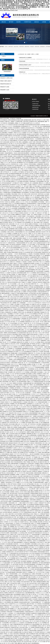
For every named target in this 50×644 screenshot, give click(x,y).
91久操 (37, 153)
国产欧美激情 (29, 423)
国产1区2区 (27, 441)
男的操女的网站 (35, 539)
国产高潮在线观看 (21, 410)
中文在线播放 (3, 399)
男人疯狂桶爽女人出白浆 (13, 315)
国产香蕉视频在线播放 (43, 325)
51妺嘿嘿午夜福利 (32, 590)
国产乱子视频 (42, 539)
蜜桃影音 (15, 383)
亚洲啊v (38, 167)
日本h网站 (33, 538)
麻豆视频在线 (36, 328)
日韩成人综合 (17, 522)
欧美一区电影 (18, 205)
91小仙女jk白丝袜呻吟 (5, 631)
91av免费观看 (3, 389)
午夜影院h (7, 311)
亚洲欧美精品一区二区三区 (40, 475)
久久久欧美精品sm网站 (23, 533)
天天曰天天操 (16, 296)
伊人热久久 (30, 328)
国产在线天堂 (7, 328)
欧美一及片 (32, 199)
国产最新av (33, 192)
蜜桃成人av (29, 306)
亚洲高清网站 (4, 133)
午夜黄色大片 (35, 185)
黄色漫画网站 (47, 276)
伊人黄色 (11, 213)
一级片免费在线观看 (28, 339)
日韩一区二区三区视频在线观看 (29, 580)
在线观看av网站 (23, 306)
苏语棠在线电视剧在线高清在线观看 (33, 125)
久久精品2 (15, 487)
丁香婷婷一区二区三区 (32, 233)
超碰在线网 (23, 459)
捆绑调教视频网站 (42, 240)
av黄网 (45, 322)
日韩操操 (42, 394)
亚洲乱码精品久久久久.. (24, 489)
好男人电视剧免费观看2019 (35, 405)
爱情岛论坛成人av (5, 219)
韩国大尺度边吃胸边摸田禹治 (17, 462)
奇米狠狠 (9, 252)
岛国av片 (39, 345)
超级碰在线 (39, 243)
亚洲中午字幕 (35, 150)
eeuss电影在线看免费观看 (30, 564)
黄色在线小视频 (8, 568)
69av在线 (33, 355)
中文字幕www (21, 140)
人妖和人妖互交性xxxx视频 (6, 501)
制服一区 (34, 213)
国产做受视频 (41, 202)
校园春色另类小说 (21, 342)
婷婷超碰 (9, 438)
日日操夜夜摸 (8, 197)
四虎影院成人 (17, 520)
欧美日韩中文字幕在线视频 (19, 125)
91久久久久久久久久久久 (12, 345)
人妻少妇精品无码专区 (26, 175)
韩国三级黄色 (4, 167)
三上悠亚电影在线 (9, 268)
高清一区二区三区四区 (32, 265)
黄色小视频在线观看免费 (41, 188)
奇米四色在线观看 (33, 552)
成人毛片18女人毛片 (33, 205)
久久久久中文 (42, 451)
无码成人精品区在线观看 (23, 528)
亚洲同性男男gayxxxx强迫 (7, 309)
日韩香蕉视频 (28, 615)
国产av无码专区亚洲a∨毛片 (13, 298)
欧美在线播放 (40, 416)
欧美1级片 (43, 487)
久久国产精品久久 (45, 500)
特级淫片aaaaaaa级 (24, 389)
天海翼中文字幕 (13, 534)
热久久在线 (9, 389)
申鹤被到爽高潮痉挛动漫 (18, 624)
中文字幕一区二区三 (17, 270)
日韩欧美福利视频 (23, 265)
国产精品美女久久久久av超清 (11, 426)
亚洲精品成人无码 (24, 235)
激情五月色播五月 (14, 216)
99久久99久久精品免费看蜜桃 (29, 232)
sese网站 (34, 374)
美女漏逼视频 (10, 435)
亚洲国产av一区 (9, 564)
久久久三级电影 (38, 453)
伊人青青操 (8, 484)
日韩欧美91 (18, 290)
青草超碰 (4, 246)
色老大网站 (39, 293)
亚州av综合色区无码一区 (10, 331)
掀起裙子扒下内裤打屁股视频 (39, 274)
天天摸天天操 (20, 534)
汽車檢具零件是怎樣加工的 (5, 84)
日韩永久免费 (6, 437)
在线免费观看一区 (27, 336)
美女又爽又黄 (13, 244)
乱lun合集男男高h (9, 330)
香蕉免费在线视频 (13, 574)
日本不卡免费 (42, 137)
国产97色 (7, 534)
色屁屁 (22, 520)
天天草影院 (19, 610)
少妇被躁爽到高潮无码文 (8, 430)
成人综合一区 (34, 336)
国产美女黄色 (35, 227)
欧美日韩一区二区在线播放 (33, 596)
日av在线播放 (40, 372)
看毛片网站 (29, 440)
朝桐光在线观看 (10, 446)
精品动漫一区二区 (28, 213)
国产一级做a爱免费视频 (18, 355)
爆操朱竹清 (42, 462)
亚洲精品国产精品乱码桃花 (31, 401)
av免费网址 (24, 427)
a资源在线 (5, 315)
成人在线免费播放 (8, 170)
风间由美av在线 (46, 355)
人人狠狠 (9, 218)
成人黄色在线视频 (37, 252)
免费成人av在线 (42, 407)
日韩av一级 (43, 538)
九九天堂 (12, 561)
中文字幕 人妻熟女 (4, 582)
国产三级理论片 (21, 183)
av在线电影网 (23, 246)
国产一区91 (10, 296)
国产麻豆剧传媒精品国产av (28, 516)
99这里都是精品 (13, 610)
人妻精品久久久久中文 (30, 197)
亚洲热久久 (21, 315)
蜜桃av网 (29, 525)
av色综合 (18, 560)
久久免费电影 (3, 180)
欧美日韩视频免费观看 (25, 451)
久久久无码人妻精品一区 (32, 244)
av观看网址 (43, 330)
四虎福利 (7, 547)
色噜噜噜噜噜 (5, 391)
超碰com (40, 481)
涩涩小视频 (23, 287)
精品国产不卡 (43, 268)
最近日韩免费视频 (18, 437)
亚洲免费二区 (3, 358)
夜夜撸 (3, 468)
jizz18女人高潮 (12, 412)
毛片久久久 (28, 296)
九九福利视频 (3, 278)
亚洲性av (17, 492)
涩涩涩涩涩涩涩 (13, 423)
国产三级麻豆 (21, 189)
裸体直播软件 (38, 197)
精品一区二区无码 (5, 188)
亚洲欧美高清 (7, 627)
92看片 (28, 380)
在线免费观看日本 (24, 207)
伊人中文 (8, 401)
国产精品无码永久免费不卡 (14, 199)
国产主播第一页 (30, 246)
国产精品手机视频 (36, 508)
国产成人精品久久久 (14, 623)
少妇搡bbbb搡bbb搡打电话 (28, 383)
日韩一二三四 (34, 615)
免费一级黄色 (33, 582)
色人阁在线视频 (40, 129)
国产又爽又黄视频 (24, 301)
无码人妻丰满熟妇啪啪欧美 (21, 404)
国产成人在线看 (29, 243)
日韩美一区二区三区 (4, 356)
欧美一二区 (41, 602)
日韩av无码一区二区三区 (44, 208)
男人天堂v (2, 282)
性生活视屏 (13, 509)
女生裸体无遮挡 (17, 210)
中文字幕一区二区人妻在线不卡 (17, 375)
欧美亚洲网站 (44, 204)
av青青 (22, 151)
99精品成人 (39, 393)
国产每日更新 (14, 241)
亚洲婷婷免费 (43, 254)
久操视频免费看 (40, 164)
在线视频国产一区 (43, 175)
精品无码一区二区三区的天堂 (32, 208)
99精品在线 (29, 361)
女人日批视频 (23, 133)
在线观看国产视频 (31, 331)
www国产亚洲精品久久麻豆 (11, 256)
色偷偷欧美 (11, 575)
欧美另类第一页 (5, 553)
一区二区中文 (4, 542)
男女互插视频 (32, 609)
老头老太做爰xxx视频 (34, 148)
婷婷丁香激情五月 (27, 341)
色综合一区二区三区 (18, 626)
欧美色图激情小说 (21, 230)
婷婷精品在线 (4, 189)
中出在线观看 (23, 136)
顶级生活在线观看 (4, 136)
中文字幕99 (42, 259)
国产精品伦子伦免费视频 (34, 226)
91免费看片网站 (4, 254)
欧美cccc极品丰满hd (10, 514)
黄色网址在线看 (6, 177)
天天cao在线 (43, 186)
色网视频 (34, 419)
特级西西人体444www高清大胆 (27, 128)
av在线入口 (7, 604)
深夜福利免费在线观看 (43, 402)
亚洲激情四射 (3, 290)
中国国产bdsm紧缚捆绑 (32, 290)
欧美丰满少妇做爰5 (25, 300)
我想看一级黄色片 (14, 263)
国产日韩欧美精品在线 (15, 207)
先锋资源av (40, 155)
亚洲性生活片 (13, 262)
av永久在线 (41, 133)
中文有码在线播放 (13, 323)
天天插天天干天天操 (10, 279)
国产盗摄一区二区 (5, 323)
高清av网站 (22, 638)
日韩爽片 (26, 226)
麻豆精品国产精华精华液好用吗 (7, 317)
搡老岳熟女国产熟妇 (26, 155)
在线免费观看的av (15, 389)
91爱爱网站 (16, 347)
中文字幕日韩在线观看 (29, 311)
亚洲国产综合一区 (36, 352)
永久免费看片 (24, 292)
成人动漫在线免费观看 (25, 377)
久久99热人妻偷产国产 (14, 579)
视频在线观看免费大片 (6, 293)
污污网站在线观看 (34, 637)
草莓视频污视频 (14, 353)
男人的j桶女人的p (32, 399)
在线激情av (21, 213)
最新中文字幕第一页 (13, 394)
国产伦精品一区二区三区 (10, 393)
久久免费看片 (29, 282)
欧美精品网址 (27, 493)
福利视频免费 (12, 229)
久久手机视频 (21, 237)
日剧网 (13, 415)
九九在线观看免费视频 (15, 131)
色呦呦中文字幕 (32, 256)
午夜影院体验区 (32, 181)
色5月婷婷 (12, 185)
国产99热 (43, 408)
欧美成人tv (44, 396)
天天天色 (26, 289)
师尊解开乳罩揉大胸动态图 (15, 276)
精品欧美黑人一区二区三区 (19, 544)
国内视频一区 (37, 360)
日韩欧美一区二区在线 (8, 634)
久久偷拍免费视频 (30, 136)
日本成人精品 (13, 421)
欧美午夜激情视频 (34, 240)
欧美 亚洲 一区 (19, 320)
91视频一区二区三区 (26, 350)
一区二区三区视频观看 (22, 586)
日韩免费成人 (24, 276)
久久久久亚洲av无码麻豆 (33, 418)
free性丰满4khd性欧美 (17, 479)
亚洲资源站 (13, 516)
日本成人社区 (28, 202)
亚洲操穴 (31, 503)
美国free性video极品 (4, 174)
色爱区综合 (37, 506)
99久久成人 (36, 189)
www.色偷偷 (47, 194)
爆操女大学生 (27, 140)
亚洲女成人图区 (27, 194)
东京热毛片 (41, 185)
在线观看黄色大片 (46, 142)
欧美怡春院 (7, 610)
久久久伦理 (44, 574)
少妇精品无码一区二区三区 (18, 512)
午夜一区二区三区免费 (34, 621)
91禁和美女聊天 (31, 464)
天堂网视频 (47, 290)
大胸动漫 (31, 309)
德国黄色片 (40, 471)
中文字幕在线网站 (33, 598)
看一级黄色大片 (22, 527)
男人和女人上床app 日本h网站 (9, 215)
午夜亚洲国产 (6, 369)
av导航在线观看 (14, 363)
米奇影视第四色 (16, 246)
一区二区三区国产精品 (45, 331)
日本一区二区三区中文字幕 (17, 137)
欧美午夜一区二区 (31, 467)
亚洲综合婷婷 (44, 166)
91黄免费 (43, 308)
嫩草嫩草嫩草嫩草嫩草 (21, 369)
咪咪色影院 (21, 156)
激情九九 (16, 172)
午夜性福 (15, 635)
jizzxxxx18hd (37, 575)
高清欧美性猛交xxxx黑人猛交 (18, 196)
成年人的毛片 (9, 158)
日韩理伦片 (24, 215)
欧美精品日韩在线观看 (25, 486)
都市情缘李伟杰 (23, 432)
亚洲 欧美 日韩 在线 (46, 235)
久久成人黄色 (5, 629)
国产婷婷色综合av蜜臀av (19, 441)
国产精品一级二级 (19, 279)
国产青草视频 (30, 371)
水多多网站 (32, 159)
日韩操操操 (3, 240)
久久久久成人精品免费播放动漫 (25, 352)
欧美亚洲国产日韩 (42, 382)
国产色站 (26, 453)
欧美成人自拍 (47, 394)
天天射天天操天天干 (40, 542)
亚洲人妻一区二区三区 (15, 490)
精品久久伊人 (8, 137)
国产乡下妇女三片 (32, 591)
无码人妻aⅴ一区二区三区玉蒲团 (35, 445)
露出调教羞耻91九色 (21, 163)
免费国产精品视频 (27, 137)
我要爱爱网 (29, 434)
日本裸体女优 (35, 471)
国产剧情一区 (21, 347)
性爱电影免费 (22, 634)
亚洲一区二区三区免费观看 (40, 629)
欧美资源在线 (26, 315)
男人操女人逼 (34, 322)
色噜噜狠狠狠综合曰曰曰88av (28, 348)
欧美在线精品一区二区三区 (37, 319)
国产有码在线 (19, 328)
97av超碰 (4, 563)
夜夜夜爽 (10, 348)
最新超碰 (11, 443)
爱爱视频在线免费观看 (41, 582)
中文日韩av (38, 353)
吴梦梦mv (45, 456)
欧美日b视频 (4, 478)
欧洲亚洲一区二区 (12, 211)
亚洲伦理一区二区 (9, 402)
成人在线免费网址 (7, 159)
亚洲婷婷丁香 (28, 304)
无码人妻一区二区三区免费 (7, 569)
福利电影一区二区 (4, 348)
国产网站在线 (3, 473)
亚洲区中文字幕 (17, 300)
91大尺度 (37, 460)
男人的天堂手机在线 (37, 530)
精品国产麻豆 (7, 200)
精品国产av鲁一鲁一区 (29, 323)
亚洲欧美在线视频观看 (44, 460)
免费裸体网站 (29, 150)
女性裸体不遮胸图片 (22, 216)
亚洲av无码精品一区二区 (30, 438)
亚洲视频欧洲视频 (43, 158)
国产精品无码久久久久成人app (38, 410)
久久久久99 (33, 320)
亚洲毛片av (42, 501)
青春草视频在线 (16, 295)
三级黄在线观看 (33, 500)
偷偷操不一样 (13, 369)
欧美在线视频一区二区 (32, 550)
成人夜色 (37, 369)
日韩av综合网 (6, 216)
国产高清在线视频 (10, 470)
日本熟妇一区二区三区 (11, 227)
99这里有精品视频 (38, 358)
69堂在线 (26, 164)
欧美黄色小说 (7, 516)
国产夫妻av (4, 227)
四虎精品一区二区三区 (29, 342)
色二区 (37, 577)
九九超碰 (30, 185)
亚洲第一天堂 (30, 215)
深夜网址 (22, 148)
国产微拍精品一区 (36, 224)
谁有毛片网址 (26, 268)
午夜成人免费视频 (9, 371)
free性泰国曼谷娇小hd (28, 446)
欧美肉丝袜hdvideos (25, 553)
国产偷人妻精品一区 (35, 172)
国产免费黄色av (26, 170)
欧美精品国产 (19, 244)
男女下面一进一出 (7, 267)
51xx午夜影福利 (35, 440)
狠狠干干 (48, 451)
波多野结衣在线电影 (40, 210)
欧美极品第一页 (15, 197)
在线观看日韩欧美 (7, 192)
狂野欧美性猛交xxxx (4, 144)
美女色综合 (45, 533)
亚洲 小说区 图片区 (17, 372)
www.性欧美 (33, 151)
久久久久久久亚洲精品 (45, 178)
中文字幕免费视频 (16, 151)
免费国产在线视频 (34, 140)
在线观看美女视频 (43, 174)
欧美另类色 (26, 256)
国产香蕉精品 (33, 344)
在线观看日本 (38, 161)
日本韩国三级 (16, 435)
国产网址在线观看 (4, 237)
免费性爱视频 (33, 542)
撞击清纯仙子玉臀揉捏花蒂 (39, 545)
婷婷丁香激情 (19, 516)
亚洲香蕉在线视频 (41, 265)
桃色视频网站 (43, 448)
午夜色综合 (15, 476)
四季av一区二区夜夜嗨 (43, 246)
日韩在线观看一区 (29, 219)
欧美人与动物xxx (22, 282)
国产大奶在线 (32, 279)
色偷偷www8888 (39, 289)
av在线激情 (39, 520)
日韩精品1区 (19, 386)
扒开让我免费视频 (30, 163)
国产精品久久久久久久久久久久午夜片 (30, 211)
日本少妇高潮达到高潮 (21, 333)
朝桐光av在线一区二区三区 (23, 457)
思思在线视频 (3, 279)
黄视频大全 (9, 180)
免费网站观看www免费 (35, 330)
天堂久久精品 (28, 221)
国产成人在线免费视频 (20, 506)
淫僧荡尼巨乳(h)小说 (46, 252)
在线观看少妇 (45, 320)
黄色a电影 (30, 533)
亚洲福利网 (24, 440)
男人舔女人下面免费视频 (11, 226)
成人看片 (48, 330)
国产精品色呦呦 (30, 484)
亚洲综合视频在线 (14, 140)
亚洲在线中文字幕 (17, 443)
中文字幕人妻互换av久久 (7, 350)
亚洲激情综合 (26, 309)
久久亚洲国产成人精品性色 (11, 273)
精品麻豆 (12, 454)
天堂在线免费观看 (40, 181)
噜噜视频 (14, 333)
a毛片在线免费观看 (33, 300)
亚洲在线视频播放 (31, 270)
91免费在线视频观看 (19, 599)
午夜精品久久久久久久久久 (7, 126)
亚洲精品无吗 (35, 586)
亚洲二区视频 (16, 259)
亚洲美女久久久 (7, 131)
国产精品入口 (24, 270)
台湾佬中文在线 (21, 312)
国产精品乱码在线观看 (32, 292)
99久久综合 (42, 489)
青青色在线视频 (25, 205)
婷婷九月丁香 (17, 133)
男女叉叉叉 (46, 427)
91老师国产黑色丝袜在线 (41, 192)
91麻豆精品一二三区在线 (13, 254)
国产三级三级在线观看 (39, 271)
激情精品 (43, 345)
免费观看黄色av (29, 345)
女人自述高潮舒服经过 (16, 147)
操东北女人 (14, 178)
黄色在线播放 (37, 191)
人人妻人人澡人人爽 (27, 227)
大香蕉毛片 (15, 590)
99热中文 (15, 618)
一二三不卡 (41, 284)
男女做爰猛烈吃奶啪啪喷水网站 (16, 174)
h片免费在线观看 (42, 607)
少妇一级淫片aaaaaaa (40, 557)
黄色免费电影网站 (17, 126)
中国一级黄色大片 (42, 177)
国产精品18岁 (28, 172)
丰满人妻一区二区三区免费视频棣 (18, 271)
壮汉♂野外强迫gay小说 (39, 323)
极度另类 (12, 188)
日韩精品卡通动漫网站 (8, 156)
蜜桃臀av (36, 246)
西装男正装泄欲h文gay (41, 273)
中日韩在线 (35, 238)
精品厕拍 (29, 134)
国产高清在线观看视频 (30, 519)
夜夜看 (42, 352)
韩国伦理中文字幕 (13, 413)
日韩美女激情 (39, 142)
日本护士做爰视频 (42, 227)
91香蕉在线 (27, 183)
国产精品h (38, 580)
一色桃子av (47, 202)
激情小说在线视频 (34, 522)
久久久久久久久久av (29, 251)
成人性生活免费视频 (42, 207)
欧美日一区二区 (37, 229)
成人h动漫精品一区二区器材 (7, 489)
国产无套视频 (21, 453)
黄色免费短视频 (47, 185)
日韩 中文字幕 (45, 216)
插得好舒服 (34, 145)
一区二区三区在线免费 (29, 237)
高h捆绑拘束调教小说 (20, 219)
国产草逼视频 (41, 326)
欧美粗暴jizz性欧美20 (29, 139)
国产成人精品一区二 (27, 534)
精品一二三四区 (37, 219)
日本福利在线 (15, 519)
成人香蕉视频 (43, 257)
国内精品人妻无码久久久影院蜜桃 (14, 175)
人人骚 (30, 454)
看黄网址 (6, 593)
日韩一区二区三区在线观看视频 (25, 448)
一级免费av (10, 360)
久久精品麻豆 (24, 262)
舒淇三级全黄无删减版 (14, 306)
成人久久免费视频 (8, 615)
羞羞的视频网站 (35, 202)
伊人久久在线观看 (10, 139)
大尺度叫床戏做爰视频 (22, 353)
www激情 (5, 199)
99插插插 (36, 382)
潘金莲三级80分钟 (30, 511)
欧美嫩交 (25, 356)
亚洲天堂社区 (38, 432)
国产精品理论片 (35, 375)
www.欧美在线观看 (35, 134)
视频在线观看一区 (9, 210)
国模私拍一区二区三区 (34, 170)
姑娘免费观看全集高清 (44, 241)
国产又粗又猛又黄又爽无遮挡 (14, 591)
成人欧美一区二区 (4, 125)
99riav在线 (28, 284)
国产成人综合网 (46, 278)
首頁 (26, 54)
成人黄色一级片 (17, 169)
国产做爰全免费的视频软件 (18, 542)
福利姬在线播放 (25, 437)
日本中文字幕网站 (40, 151)
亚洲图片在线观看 (22, 380)
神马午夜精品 (26, 279)
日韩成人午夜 (47, 134)
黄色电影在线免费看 (36, 306)
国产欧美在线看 (24, 131)
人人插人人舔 (27, 218)
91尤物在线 (32, 443)
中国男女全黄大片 (4, 235)
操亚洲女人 (34, 129)
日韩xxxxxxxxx (7, 508)
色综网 (46, 133)
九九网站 (38, 204)
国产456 (47, 210)
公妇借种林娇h (3, 612)
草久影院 (7, 432)
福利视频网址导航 (45, 523)
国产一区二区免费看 (21, 423)
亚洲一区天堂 (21, 197)
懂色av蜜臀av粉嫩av (41, 528)
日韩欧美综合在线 (5, 185)
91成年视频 (39, 424)
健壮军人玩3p (19, 558)
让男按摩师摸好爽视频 (39, 367)
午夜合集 (2, 393)
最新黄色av (35, 407)
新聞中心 (4, 56)
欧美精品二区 (12, 391)
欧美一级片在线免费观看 (5, 375)
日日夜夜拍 (10, 128)
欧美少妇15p (39, 235)
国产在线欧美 (7, 363)
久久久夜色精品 (38, 348)
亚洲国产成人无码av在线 (10, 344)
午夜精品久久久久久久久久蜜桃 (38, 366)
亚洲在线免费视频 (19, 232)
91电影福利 (27, 638)
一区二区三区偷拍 (23, 366)
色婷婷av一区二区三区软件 (13, 281)
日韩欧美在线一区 (43, 632)
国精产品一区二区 (8, 319)
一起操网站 (35, 416)
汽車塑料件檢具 (28, 22)
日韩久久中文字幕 (38, 478)
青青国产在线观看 (34, 177)
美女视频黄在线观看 (23, 281)
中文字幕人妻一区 (35, 175)
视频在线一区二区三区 (29, 360)
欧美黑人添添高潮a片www (33, 131)
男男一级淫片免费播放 (19, 517)
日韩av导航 (5, 296)
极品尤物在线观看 (35, 137)
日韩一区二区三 (8, 241)
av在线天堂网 (43, 426)
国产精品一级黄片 (7, 155)
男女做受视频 (21, 241)
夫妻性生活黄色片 (11, 232)
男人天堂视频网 (18, 415)
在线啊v (43, 197)
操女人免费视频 (46, 289)
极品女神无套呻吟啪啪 (16, 180)
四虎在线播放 (34, 544)
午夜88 (27, 634)
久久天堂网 (30, 278)
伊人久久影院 (46, 334)
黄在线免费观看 (19, 412)
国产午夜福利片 (26, 174)
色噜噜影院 (39, 500)
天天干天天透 (29, 133)
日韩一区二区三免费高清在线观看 (37, 196)
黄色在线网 (21, 285)
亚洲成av (39, 626)
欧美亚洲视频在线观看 (22, 273)
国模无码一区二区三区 (22, 167)
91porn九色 (10, 486)
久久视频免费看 (3, 598)
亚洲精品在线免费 (38, 311)
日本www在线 (21, 493)
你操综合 (47, 629)
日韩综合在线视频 (30, 358)
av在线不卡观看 (32, 142)
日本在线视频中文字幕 (40, 564)
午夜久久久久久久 (15, 364)
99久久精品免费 (43, 304)
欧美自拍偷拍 (26, 181)
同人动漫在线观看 (10, 495)
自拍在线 (38, 538)
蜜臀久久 (33, 161)
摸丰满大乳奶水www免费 (7, 301)
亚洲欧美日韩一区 (35, 284)
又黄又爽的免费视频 (26, 161)
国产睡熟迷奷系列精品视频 (21, 331)
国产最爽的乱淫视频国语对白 (21, 204)
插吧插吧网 (16, 489)
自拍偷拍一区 (22, 296)
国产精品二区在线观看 (34, 174)
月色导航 (24, 386)
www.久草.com (20, 256)
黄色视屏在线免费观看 (20, 429)
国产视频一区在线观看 (34, 241)
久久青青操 (40, 334)
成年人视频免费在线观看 (41, 279)
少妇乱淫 (29, 643)
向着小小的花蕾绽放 (44, 222)
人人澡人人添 (29, 386)
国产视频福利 (13, 219)
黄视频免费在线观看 (29, 271)
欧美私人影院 (42, 281)
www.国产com (15, 615)
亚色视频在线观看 (21, 401)
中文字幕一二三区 (37, 389)
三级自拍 (41, 134)
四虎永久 (21, 191)
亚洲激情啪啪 (7, 638)
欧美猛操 (26, 402)
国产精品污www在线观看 (20, 374)
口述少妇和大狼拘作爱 (7, 512)
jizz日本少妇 (13, 328)
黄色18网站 (40, 522)
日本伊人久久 (11, 204)
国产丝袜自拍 (14, 484)
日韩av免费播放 (14, 401)
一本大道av (32, 315)
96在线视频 (45, 358)
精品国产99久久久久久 (45, 580)
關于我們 (11, 22)
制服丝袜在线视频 (30, 473)
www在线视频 (14, 208)
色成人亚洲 (22, 218)
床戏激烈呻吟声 (10, 397)
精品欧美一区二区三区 (27, 238)
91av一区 (6, 383)
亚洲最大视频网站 (39, 199)
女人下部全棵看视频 (17, 348)
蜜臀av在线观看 (44, 167)
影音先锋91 (18, 547)
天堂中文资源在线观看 (5, 142)
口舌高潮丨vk (21, 263)
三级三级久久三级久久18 (45, 536)
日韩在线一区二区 (29, 429)
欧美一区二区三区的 (21, 426)
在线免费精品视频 (43, 441)
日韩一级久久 (35, 333)
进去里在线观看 (9, 287)
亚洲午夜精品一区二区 (33, 402)
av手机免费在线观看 (13, 457)
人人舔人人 (34, 571)
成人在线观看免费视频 (39, 385)
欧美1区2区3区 (34, 194)
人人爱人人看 (39, 320)
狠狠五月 (3, 158)
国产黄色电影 (5, 222)
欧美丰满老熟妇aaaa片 (27, 574)
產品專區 (19, 22)
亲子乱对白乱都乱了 (10, 290)
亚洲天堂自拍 (8, 145)
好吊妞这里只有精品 (14, 434)
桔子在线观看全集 (15, 601)
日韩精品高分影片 (6, 191)
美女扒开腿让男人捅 (35, 462)
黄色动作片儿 (9, 487)
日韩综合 (42, 454)
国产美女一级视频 (6, 427)
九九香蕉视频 (7, 129)
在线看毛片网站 (34, 155)
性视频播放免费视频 (42, 613)
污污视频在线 (36, 133)
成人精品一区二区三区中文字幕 (15, 144)
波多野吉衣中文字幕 (14, 142)
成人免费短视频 (31, 166)
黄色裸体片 (26, 293)
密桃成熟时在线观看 (39, 627)
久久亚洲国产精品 (8, 536)
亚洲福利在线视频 (34, 493)
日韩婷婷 (2, 402)
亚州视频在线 (24, 200)
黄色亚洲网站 (39, 216)
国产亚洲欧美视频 (42, 244)
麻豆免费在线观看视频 (22, 134)
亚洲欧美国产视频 (17, 330)
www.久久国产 (42, 333)
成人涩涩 (15, 134)
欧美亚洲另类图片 (42, 163)
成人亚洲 (25, 371)
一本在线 (35, 230)
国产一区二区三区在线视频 (11, 284)
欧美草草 (36, 163)
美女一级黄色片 (30, 385)
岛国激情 (18, 555)
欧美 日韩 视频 (44, 224)
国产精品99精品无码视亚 (27, 180)
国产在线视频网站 (22, 434)
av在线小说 (31, 191)
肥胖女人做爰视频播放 (24, 142)
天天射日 (12, 249)
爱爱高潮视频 (40, 427)
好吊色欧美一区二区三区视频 (41, 263)
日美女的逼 (11, 629)
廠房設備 (37, 22)
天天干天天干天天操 (44, 301)
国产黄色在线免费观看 (12, 167)
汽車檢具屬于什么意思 (5, 90)
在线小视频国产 (24, 185)
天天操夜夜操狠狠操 (44, 248)
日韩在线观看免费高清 (12, 478)
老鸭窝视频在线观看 (18, 257)
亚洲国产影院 (29, 419)
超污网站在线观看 (19, 166)
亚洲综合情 (37, 536)
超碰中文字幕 (17, 561)
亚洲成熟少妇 (5, 412)
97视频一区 (22, 430)
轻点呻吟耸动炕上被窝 (24, 604)
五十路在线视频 (43, 159)
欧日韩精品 (17, 249)
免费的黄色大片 (45, 473)
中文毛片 (8, 326)
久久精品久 (21, 164)
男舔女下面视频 (27, 462)
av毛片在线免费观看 (27, 222)
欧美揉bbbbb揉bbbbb (32, 204)
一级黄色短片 (13, 497)
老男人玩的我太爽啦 (10, 224)
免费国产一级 (24, 325)
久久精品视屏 (3, 345)
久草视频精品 (12, 388)
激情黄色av (42, 505)
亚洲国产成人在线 (35, 304)
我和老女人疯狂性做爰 (45, 342)
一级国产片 (22, 249)
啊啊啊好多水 (18, 215)
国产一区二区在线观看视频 (27, 147)
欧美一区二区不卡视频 (45, 508)
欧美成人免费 (10, 246)
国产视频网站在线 (6, 366)
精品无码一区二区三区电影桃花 (15, 222)
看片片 (17, 527)
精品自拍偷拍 (33, 558)
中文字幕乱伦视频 (36, 186)
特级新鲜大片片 (15, 361)
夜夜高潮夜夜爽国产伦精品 (43, 145)
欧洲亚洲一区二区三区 (11, 320)
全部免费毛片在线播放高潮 (31, 613)
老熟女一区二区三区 (26, 330)
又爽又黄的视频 (32, 479)
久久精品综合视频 (16, 377)
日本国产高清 (10, 259)
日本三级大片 (21, 323)
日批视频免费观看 (20, 311)
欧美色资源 (2, 210)
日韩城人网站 (3, 632)
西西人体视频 (23, 210)
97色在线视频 (36, 254)
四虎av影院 (41, 140)
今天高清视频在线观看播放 (19, 612)
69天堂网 (8, 181)
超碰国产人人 (31, 629)
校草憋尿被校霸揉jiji (28, 156)
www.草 (47, 230)
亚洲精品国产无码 (28, 416)
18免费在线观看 (16, 265)
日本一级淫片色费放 (35, 222)
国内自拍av (9, 377)
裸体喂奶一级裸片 (5, 434)
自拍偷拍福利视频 (16, 319)
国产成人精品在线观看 (18, 268)
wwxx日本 (41, 150)
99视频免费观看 (36, 200)
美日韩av (47, 281)
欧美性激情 (3, 441)
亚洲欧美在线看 (42, 375)
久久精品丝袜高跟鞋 (45, 363)
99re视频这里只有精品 (34, 634)
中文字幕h (24, 150)
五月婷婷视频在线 (23, 557)
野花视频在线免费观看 (45, 506)
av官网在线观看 (17, 188)
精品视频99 (35, 326)
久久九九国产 (41, 377)
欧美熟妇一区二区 (24, 314)
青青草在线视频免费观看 (16, 460)
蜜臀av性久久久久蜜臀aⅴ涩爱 (41, 136)
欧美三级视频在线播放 (6, 221)
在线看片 (12, 304)
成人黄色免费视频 (8, 448)
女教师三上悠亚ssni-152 (8, 347)
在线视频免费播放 (22, 208)
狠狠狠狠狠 (11, 352)
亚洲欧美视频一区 (20, 240)
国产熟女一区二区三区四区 (15, 150)
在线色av (27, 500)
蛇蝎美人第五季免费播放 (15, 396)
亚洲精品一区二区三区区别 (31, 527)
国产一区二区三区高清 (44, 315)
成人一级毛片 (6, 574)
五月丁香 (24, 583)
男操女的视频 (14, 194)
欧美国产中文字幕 (15, 159)
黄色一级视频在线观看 (7, 459)
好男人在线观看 (14, 427)
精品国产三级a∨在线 (26, 397)
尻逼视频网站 (19, 408)
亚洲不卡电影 (42, 440)
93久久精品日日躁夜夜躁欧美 (36, 298)
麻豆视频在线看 (22, 519)
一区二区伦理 (37, 268)
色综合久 (35, 243)
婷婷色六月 (35, 541)
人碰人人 (25, 166)
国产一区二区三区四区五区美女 (12, 557)
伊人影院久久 (15, 448)
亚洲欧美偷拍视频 (34, 377)
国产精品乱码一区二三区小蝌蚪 (22, 481)
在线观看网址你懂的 (6, 405)
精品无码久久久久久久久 (22, 278)
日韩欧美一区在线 (28, 285)
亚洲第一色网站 (13, 238)
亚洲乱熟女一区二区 (40, 256)
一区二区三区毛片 (20, 226)
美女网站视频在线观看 (34, 158)
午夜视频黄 (12, 404)
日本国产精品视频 (5, 276)
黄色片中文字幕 (17, 596)
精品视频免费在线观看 (10, 205)
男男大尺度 (29, 200)
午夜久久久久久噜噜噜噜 (44, 262)
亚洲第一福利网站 (4, 333)
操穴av (40, 577)
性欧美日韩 (40, 282)
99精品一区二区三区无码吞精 (27, 169)
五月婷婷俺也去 (34, 525)
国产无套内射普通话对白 (26, 129)
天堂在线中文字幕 (45, 232)
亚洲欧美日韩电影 (8, 270)
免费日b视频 (30, 281)
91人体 (21, 317)
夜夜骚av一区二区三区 (7, 151)
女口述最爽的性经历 (23, 464)
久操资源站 (30, 262)
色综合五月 (7, 580)
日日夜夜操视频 (8, 601)
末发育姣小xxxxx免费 (31, 210)
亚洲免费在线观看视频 (20, 500)
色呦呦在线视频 (15, 252)
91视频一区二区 (30, 382)
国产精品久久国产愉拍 (6, 274)
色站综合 (22, 367)
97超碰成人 (26, 148)
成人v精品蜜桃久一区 (44, 172)
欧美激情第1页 (38, 553)
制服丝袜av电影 (43, 221)
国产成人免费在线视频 (7, 505)
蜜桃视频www (30, 561)
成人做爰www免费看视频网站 (38, 459)
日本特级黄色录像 (41, 290)
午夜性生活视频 (25, 158)
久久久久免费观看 (21, 345)
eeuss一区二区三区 (39, 267)
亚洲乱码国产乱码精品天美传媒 (17, 289)
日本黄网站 (41, 169)
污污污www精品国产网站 (28, 252)
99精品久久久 (37, 514)
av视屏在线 (24, 467)
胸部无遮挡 (38, 232)
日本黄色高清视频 (35, 602)
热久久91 (29, 366)
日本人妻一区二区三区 (20, 224)
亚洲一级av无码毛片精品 (12, 493)
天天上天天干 (46, 631)
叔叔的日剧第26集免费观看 (23, 153)
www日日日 (8, 164)
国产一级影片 (37, 489)
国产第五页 (25, 454)
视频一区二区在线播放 (6, 341)
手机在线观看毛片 (17, 128)
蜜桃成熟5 (16, 602)
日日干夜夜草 (23, 465)
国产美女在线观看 (26, 320)
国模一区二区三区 (15, 218)
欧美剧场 (10, 196)
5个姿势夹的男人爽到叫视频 (25, 577)
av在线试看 (43, 125)
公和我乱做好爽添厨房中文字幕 (19, 449)
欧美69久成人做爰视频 (24, 199)
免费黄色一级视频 (25, 188)
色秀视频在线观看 (6, 451)
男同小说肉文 (38, 270)
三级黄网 (19, 287)
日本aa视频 (10, 550)
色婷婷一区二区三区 (42, 205)
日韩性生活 (18, 566)
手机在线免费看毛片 (26, 192)
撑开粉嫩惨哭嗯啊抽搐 (16, 192)
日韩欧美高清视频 (29, 230)
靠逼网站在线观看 (28, 599)
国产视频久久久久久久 (34, 421)
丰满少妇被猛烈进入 (7, 178)
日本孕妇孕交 (7, 289)
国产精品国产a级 (40, 399)
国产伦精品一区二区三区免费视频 (15, 161)
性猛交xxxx (16, 156)
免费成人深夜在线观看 (37, 574)
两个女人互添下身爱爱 (13, 237)
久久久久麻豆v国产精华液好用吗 (11, 282)
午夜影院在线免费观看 (21, 243)
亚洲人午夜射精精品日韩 (13, 189)
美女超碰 (8, 490)
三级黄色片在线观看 (38, 215)
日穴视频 (11, 355)
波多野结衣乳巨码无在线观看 (14, 235)
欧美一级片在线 (10, 339)
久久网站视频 (29, 145)
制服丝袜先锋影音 (27, 495)
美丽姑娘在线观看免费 (5, 475)
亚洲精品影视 (8, 312)
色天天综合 (36, 281)
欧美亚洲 (10, 333)
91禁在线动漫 (31, 478)
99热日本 (21, 495)
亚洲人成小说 (5, 213)
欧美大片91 (48, 440)
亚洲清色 (26, 391)
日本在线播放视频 (9, 544)
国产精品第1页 (9, 637)
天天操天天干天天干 (46, 303)
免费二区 (30, 594)
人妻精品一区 (47, 482)
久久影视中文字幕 (40, 616)
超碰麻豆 (9, 563)
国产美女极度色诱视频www (16, 248)
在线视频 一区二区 (16, 588)
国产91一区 (19, 421)
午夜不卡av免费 (17, 486)
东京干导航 (16, 430)
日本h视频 (15, 183)
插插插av (13, 145)
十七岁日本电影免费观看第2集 (20, 358)
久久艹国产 (46, 438)
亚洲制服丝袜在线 (6, 353)
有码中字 (10, 542)
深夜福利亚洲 (3, 224)
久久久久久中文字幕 (43, 211)
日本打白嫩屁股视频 (19, 378)
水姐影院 (33, 568)
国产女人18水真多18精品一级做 (39, 180)
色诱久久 (32, 601)
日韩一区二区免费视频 (32, 273)
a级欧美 (43, 635)
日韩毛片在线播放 (11, 429)
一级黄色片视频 (47, 347)
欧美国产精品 (8, 468)
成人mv (18, 465)
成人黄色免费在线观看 (13, 260)
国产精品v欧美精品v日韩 (6, 186)
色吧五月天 (31, 268)
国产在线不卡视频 (28, 186)
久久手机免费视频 (38, 128)
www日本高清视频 (14, 337)
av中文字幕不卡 (17, 314)
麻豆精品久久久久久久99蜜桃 (40, 378)
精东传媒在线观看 (4, 531)
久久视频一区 (36, 147)
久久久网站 (2, 287)
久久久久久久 (47, 233)
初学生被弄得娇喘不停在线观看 (18, 221)
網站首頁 (4, 22)
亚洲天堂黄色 (16, 634)
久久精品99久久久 (24, 475)
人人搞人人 (46, 372)
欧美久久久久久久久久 (30, 367)
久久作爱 (38, 426)
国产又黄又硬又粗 (13, 163)
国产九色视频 (25, 460)
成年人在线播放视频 (34, 183)
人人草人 (20, 574)
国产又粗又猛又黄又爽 (38, 339)
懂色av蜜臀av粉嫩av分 (20, 145)
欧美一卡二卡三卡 (29, 274)
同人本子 (41, 276)
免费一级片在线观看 (10, 257)
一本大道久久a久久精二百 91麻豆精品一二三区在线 (26, 393)
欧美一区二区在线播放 (19, 177)
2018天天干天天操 (25, 443)
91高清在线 (10, 125)
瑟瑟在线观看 (46, 391)
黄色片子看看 (14, 643)
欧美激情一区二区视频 (16, 274)
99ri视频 (37, 159)
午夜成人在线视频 (16, 582)
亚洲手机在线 (41, 194)
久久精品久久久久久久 (5, 304)
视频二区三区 (20, 356)
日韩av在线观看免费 (26, 456)
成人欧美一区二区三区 (14, 432)
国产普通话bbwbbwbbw (18, 446)
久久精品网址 (30, 254)
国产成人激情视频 (4, 196)
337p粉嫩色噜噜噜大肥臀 (35, 257)
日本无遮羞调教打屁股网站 (22, 178)
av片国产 (18, 344)
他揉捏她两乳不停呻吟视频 (42, 495)
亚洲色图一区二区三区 (22, 484)
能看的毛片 (37, 237)
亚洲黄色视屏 (14, 528)
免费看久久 (30, 508)
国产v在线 (29, 319)
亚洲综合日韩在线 (23, 259)
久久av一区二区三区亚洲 (44, 596)
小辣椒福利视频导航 (9, 153)
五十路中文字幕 (35, 337)
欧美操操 (42, 237)
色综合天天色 (16, 317)
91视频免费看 (26, 575)
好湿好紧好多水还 (16, 148)
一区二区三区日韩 (22, 407)
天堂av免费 (36, 259)
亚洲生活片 (25, 572)
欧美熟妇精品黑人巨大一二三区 (28, 126)
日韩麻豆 (7, 244)
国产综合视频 (12, 481)
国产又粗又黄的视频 (38, 516)
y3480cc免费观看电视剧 (25, 159)
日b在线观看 (35, 599)
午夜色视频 (13, 200)
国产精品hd (45, 605)
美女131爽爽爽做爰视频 (45, 126)
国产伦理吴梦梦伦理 (16, 511)
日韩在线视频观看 (17, 594)
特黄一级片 (37, 126)
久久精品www (31, 498)
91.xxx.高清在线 (36, 285)
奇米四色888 (27, 260)
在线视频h (29, 364)
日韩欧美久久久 (43, 147)
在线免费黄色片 (28, 337)
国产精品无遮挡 (27, 151)
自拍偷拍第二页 (7, 325)
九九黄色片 (36, 503)
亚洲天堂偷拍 (32, 144)
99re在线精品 (24, 561)
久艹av (32, 610)
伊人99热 (31, 489)
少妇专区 (21, 492)
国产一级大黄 (40, 322)
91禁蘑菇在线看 (45, 161)
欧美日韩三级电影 (4, 211)
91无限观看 (6, 555)
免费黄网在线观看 (39, 438)
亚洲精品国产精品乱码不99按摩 (7, 292)
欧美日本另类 (25, 415)
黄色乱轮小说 (25, 408)
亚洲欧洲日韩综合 (12, 243)
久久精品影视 (3, 487)
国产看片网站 (40, 314)
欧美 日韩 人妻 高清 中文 (43, 437)
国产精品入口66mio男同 (28, 229)
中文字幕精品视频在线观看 (35, 380)
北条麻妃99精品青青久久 (18, 402)
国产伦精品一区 (33, 604)
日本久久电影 (21, 260)
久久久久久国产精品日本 (36, 303)
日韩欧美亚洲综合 (39, 443)
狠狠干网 (14, 287)
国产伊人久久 (6, 262)
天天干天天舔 (7, 322)
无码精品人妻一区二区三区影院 (28, 569)
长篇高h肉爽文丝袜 (27, 476)
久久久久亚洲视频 (26, 372)
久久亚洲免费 (15, 233)
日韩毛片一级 (37, 178)
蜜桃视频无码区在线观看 (29, 263)
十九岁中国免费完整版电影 (10, 572)
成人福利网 (20, 181)
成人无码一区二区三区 (23, 233)
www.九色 (29, 586)
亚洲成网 (20, 427)
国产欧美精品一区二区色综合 (42, 144)
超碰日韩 (2, 336)
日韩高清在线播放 (32, 164)
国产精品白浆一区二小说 (9, 172)
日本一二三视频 (18, 503)
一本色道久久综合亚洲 (34, 248)
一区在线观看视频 (38, 139)
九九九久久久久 (26, 248)
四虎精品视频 (44, 306)
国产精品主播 (25, 479)
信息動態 (29, 54)
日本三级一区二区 (35, 221)
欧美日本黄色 (16, 598)
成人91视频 (31, 178)
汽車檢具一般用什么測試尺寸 (6, 81)
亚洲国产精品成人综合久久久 (15, 538)
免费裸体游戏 (23, 267)
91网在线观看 (10, 612)
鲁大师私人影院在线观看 (19, 139)
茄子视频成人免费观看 (34, 412)
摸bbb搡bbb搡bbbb (23, 254)
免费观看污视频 (10, 169)
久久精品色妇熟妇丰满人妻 (14, 553)
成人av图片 (31, 408)
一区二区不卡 (17, 367)
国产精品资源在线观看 (16, 155)
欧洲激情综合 (27, 240)
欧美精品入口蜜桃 (23, 385)
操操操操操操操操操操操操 (39, 309)
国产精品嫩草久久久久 (17, 170)
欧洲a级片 (41, 153)
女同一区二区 (29, 449)
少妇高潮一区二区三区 (29, 249)
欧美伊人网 (9, 148)
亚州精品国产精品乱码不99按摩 (27, 308)
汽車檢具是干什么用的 (5, 87)
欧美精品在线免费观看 (27, 571)
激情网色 (37, 492)
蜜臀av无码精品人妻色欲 (11, 278)
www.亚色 (4, 320)
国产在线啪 (16, 352)
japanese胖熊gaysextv (5, 605)
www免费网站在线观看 (8, 635)
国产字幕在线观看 (36, 156)
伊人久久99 (45, 311)
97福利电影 (47, 238)
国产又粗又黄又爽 (46, 356)
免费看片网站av (32, 188)
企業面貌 (44, 22)
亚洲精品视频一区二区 (17, 536)
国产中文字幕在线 (12, 408)
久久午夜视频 (28, 410)
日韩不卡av (7, 140)
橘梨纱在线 (20, 505)
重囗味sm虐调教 (28, 224)
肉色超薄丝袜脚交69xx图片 (25, 602)
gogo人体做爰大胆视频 (5, 525)
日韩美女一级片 (15, 399)
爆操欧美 (13, 419)
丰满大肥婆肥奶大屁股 (9, 602)
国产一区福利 (6, 150)
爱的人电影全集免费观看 (23, 609)
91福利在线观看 (37, 487)
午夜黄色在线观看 (16, 459)
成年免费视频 (19, 227)
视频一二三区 (43, 364)
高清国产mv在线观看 (44, 464)
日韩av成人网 (12, 566)
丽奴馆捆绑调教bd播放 (39, 287)
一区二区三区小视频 (34, 607)
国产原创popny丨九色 (15, 308)
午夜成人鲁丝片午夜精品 (10, 541)
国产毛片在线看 (10, 632)
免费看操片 (48, 397)
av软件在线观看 (4, 128)
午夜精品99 (12, 177)
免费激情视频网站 (19, 640)
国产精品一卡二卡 (43, 412)
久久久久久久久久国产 (35, 341)
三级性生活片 (39, 213)
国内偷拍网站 (21, 337)
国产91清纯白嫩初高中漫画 (33, 276)
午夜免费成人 (11, 133)
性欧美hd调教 (39, 519)
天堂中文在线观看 (44, 191)
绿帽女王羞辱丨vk (36, 448)
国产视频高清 (37, 166)
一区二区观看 (26, 405)
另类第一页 (23, 566)
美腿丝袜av (10, 136)
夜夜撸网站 (34, 361)
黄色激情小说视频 (13, 356)
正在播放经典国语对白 (18, 309)
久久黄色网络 (4, 626)
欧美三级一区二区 (45, 465)
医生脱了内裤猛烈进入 (18, 498)
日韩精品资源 (8, 147)
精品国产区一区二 (20, 186)
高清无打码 (32, 575)
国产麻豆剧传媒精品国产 (7, 183)
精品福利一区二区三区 (15, 129)
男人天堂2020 (42, 249)
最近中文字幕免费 (8, 230)
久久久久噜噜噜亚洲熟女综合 (34, 509)
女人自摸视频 (27, 177)
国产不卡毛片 (17, 185)
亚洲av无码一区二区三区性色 (24, 618)
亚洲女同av (46, 251)
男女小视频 (43, 353)
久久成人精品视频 (20, 445)
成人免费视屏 (14, 312)
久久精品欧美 (21, 623)
